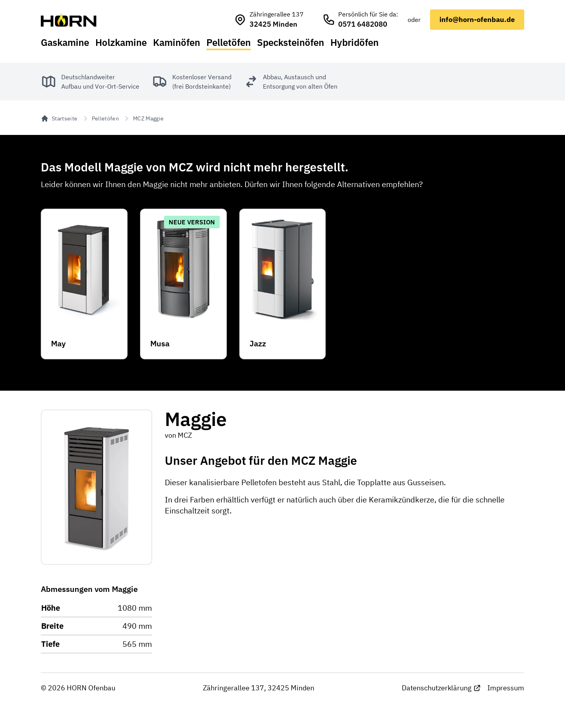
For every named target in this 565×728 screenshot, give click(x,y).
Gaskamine (65, 42)
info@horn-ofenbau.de (477, 19)
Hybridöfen (354, 42)
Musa (160, 343)
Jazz (258, 343)
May (58, 343)
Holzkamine (121, 42)
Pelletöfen (229, 42)
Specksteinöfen (291, 42)
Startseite (59, 118)
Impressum (506, 688)
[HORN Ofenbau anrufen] (360, 20)
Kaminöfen (177, 42)
